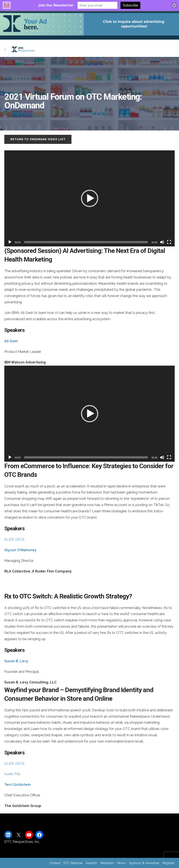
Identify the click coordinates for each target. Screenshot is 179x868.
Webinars (107, 863)
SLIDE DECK (14, 539)
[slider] (86, 242)
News (122, 863)
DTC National (73, 863)
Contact (55, 863)
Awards (91, 863)
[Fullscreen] (169, 242)
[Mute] (162, 242)
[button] (90, 198)
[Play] (10, 242)
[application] (89, 198)
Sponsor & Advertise (144, 863)
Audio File (12, 774)
